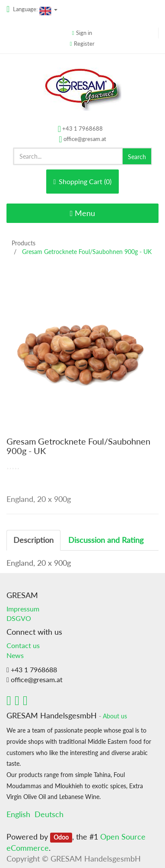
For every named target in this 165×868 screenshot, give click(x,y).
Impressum (23, 609)
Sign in (84, 33)
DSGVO (19, 618)
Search (137, 157)
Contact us (23, 645)
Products (24, 243)
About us (115, 716)
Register (84, 44)
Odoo (61, 837)
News (15, 655)
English (18, 814)
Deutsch (49, 814)
